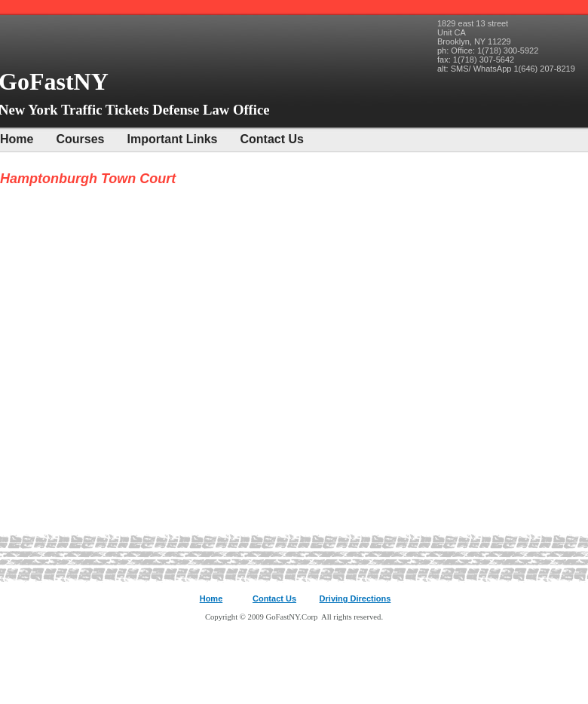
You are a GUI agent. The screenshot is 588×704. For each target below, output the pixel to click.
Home (17, 139)
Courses (80, 139)
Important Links (172, 139)
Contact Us (272, 139)
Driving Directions (355, 598)
